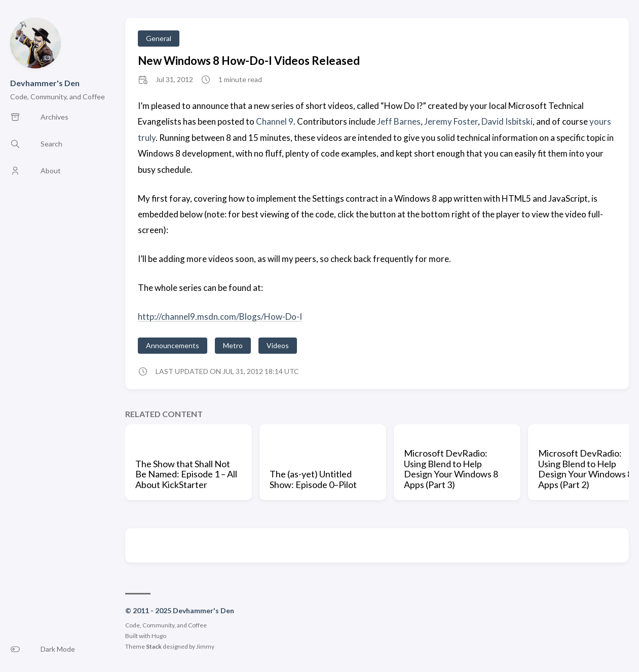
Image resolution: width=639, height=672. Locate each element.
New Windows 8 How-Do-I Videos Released (249, 61)
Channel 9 (275, 121)
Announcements (173, 345)
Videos (278, 345)
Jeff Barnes (399, 121)
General (159, 38)
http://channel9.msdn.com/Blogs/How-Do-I (220, 316)
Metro (233, 345)
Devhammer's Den (45, 83)
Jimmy (205, 646)
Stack (154, 646)
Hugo (159, 636)
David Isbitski (507, 121)
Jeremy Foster (451, 121)
